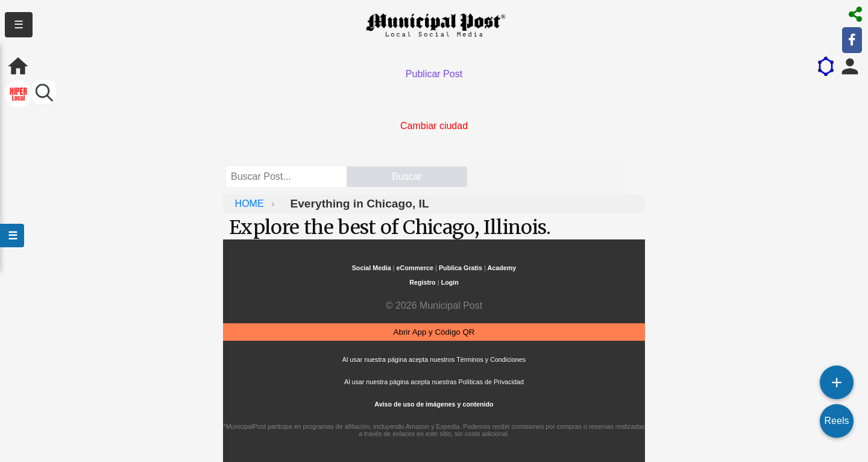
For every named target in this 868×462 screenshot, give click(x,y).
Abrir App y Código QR (434, 332)
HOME (251, 204)
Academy (502, 268)
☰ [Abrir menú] (12, 236)
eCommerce (415, 268)
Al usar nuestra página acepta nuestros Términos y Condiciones (434, 359)
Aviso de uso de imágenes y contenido (434, 404)
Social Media (372, 268)
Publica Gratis (461, 268)
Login (450, 282)
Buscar (407, 176)
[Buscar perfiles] (44, 92)
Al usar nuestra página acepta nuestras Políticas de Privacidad (434, 382)
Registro (422, 282)
